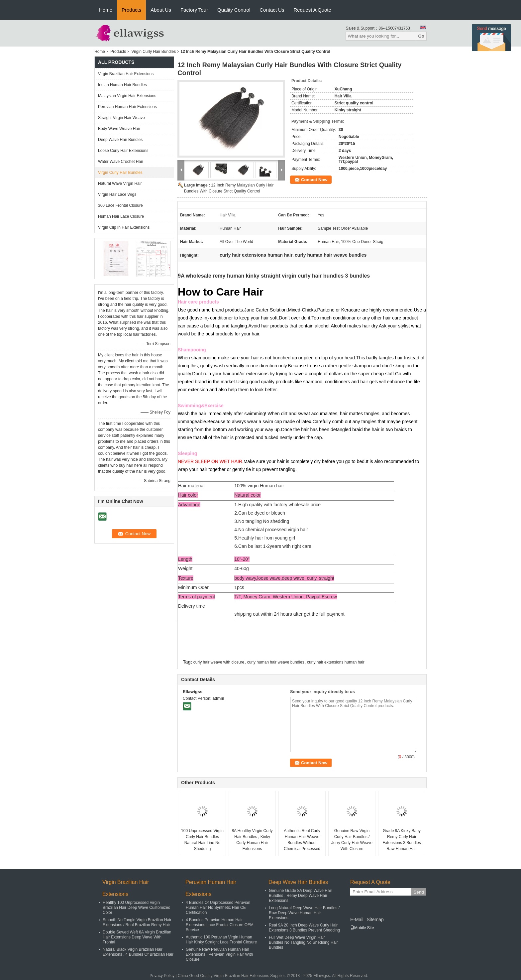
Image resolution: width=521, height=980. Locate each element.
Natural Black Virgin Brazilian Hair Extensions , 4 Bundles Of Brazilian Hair (138, 952)
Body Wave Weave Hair (119, 129)
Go (421, 36)
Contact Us (272, 10)
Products (131, 10)
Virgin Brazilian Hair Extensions (126, 74)
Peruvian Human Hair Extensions (127, 107)
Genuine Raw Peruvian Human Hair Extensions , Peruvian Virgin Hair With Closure (219, 954)
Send (418, 892)
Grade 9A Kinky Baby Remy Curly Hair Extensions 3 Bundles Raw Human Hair (402, 840)
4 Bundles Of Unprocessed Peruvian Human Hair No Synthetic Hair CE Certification (218, 908)
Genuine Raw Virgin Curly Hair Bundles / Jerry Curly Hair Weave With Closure (352, 840)
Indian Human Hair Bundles (122, 85)
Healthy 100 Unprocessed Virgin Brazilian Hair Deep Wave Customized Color (137, 908)
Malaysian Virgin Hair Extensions (127, 96)
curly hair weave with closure (219, 662)
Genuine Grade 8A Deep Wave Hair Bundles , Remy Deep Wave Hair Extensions (300, 896)
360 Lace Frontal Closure (120, 205)
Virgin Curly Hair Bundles (154, 52)
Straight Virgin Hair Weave (121, 118)
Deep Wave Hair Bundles (120, 140)
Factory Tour (194, 10)
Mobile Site (362, 928)
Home (106, 10)
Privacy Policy (162, 976)
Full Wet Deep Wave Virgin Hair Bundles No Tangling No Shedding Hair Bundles (303, 942)
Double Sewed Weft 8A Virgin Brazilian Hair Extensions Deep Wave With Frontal (137, 937)
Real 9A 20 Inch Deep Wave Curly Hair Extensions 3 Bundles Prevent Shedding (304, 928)
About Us (161, 10)
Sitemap (375, 919)
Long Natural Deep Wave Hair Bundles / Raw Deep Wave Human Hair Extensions (304, 913)
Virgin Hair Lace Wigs (117, 194)
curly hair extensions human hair (336, 662)
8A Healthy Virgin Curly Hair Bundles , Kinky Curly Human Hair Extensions (252, 840)
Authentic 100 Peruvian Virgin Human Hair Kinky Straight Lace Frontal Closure (221, 940)
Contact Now (314, 180)
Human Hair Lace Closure (121, 216)
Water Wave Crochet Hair (121, 162)
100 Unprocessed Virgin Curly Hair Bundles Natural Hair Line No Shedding (202, 840)
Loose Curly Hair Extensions (123, 151)
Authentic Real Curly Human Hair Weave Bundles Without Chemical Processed (302, 840)
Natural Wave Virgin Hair (120, 184)
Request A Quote (312, 10)
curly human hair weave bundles (276, 662)
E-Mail (357, 919)
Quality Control (234, 10)
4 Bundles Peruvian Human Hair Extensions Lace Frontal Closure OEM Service (220, 925)
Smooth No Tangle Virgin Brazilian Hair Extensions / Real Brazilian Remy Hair (137, 922)
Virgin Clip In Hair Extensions (124, 227)
